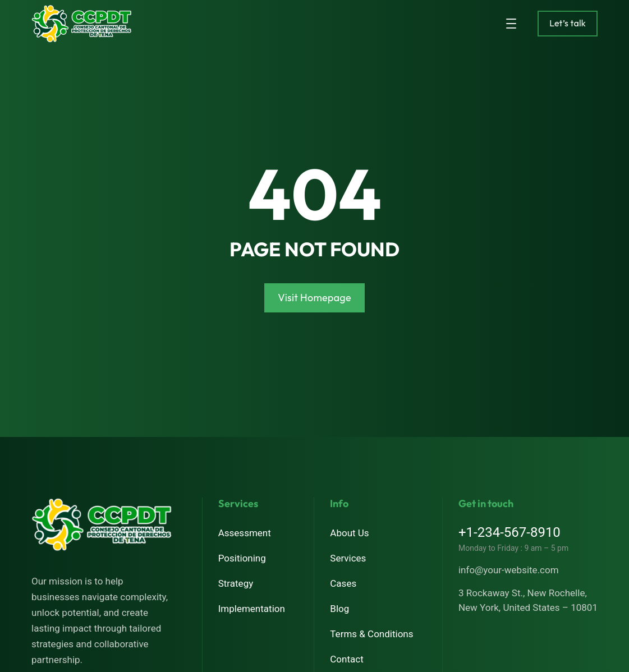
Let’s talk (568, 23)
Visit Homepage (314, 298)
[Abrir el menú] (511, 24)
